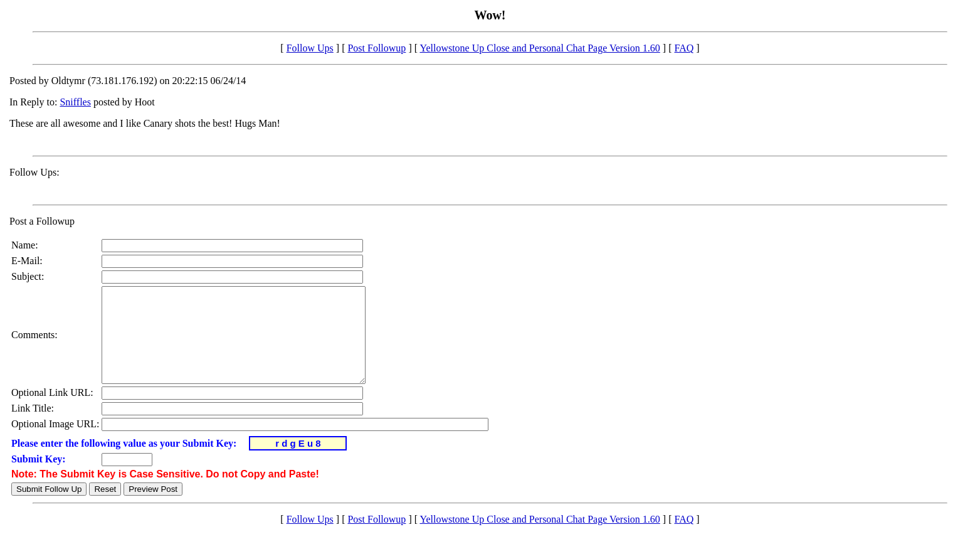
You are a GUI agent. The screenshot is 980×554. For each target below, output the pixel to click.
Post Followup (377, 48)
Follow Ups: (34, 172)
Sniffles (75, 102)
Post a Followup (42, 221)
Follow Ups (310, 48)
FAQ (684, 48)
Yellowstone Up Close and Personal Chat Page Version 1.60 (540, 48)
